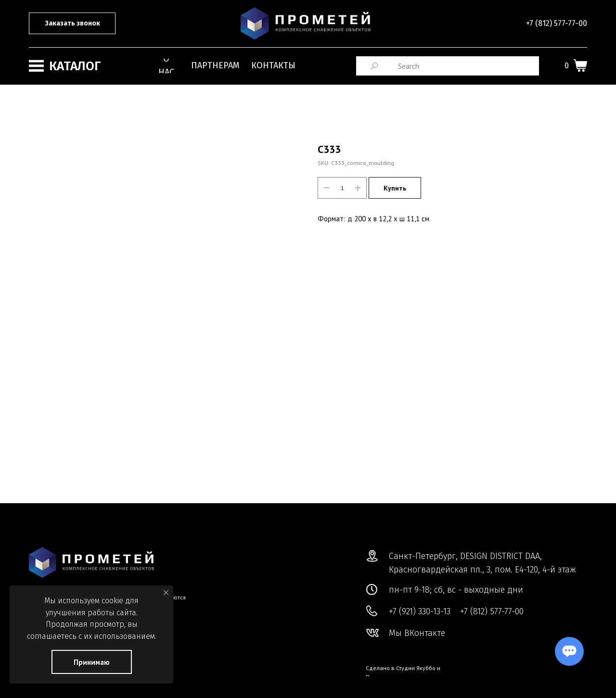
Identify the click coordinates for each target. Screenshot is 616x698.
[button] (72, 23)
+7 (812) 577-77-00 (557, 23)
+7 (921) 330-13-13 (420, 611)
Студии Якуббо (416, 668)
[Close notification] (166, 593)
